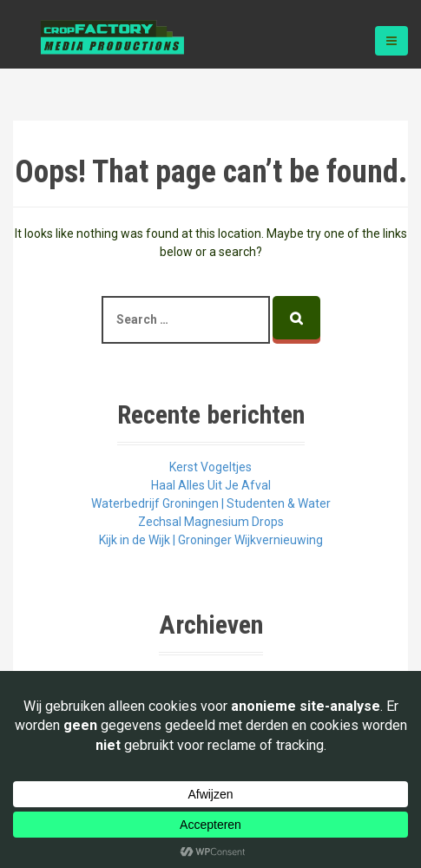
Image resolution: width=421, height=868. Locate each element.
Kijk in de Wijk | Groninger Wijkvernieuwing (211, 540)
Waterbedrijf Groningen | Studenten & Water (211, 503)
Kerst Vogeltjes (210, 467)
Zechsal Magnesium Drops (211, 522)
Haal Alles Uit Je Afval (211, 485)
